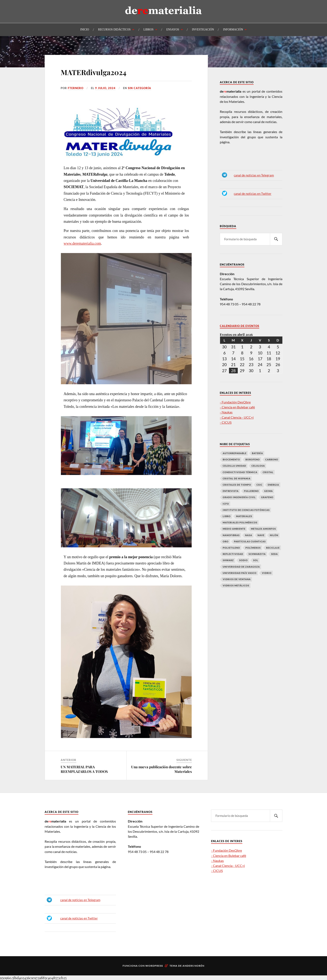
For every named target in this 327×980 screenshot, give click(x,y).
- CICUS (226, 422)
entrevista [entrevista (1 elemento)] (231, 491)
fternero (76, 88)
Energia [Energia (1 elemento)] (273, 485)
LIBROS (148, 30)
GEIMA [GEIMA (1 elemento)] (269, 491)
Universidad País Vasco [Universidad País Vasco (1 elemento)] (240, 573)
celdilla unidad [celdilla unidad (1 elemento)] (234, 466)
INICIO (85, 30)
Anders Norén (193, 966)
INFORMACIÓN (233, 30)
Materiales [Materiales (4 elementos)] (244, 516)
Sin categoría (140, 88)
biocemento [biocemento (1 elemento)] (231, 459)
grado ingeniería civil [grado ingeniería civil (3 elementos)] (239, 497)
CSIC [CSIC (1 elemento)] (259, 485)
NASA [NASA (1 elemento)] (249, 535)
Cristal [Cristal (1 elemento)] (268, 472)
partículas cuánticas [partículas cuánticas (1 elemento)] (250, 541)
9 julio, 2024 (105, 88)
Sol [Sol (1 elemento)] (256, 560)
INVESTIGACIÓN (203, 30)
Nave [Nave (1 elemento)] (261, 535)
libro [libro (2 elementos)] (227, 516)
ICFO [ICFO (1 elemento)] (226, 504)
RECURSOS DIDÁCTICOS (114, 30)
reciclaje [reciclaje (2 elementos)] (273, 548)
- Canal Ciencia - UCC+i (237, 417)
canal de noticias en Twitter (253, 194)
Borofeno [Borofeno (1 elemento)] (253, 459)
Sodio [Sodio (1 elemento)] (243, 560)
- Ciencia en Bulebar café (237, 407)
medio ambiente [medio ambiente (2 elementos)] (234, 529)
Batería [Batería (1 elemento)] (257, 453)
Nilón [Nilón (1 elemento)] (274, 535)
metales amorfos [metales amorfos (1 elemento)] (263, 529)
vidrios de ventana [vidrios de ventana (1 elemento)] (237, 579)
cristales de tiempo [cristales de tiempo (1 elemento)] (237, 485)
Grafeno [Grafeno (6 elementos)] (267, 497)
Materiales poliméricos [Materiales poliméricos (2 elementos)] (240, 522)
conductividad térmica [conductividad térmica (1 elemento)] (240, 472)
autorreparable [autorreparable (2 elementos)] (235, 453)
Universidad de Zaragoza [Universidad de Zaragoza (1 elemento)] (241, 567)
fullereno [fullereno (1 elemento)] (251, 491)
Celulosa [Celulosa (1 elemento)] (258, 466)
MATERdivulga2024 (94, 72)
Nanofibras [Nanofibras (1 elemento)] (231, 535)
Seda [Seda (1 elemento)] (274, 554)
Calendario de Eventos (240, 326)
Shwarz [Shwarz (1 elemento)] (228, 560)
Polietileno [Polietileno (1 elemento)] (231, 548)
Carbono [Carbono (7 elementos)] (272, 459)
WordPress (154, 966)
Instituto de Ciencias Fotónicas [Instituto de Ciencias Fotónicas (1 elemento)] (246, 510)
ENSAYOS (173, 30)
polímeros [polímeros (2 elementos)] (253, 548)
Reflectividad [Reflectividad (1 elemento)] (233, 554)
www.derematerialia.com (82, 243)
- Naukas (226, 412)
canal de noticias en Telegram (254, 175)
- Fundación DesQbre (235, 402)
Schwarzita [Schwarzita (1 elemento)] (257, 554)
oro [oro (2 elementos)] (226, 541)
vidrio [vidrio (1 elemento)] (267, 573)
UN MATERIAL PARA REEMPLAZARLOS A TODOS (84, 769)
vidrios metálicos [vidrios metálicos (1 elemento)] (236, 585)
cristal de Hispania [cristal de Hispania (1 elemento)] (237, 478)
